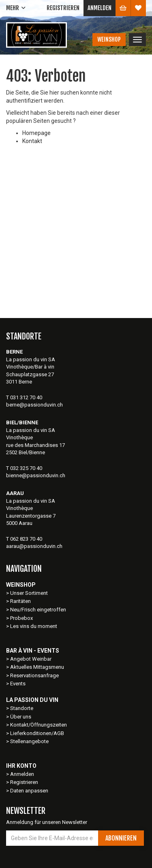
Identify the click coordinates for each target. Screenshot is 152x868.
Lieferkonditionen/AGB (37, 733)
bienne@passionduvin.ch (36, 475)
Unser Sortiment (30, 593)
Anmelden (100, 8)
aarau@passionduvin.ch (34, 546)
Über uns (21, 717)
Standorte (22, 708)
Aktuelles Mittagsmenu (37, 667)
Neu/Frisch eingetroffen (38, 610)
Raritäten (20, 601)
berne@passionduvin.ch (34, 405)
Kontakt (32, 141)
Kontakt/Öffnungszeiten (39, 725)
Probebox (21, 618)
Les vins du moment (34, 626)
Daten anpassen (29, 791)
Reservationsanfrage (34, 675)
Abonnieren (121, 838)
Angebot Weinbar (31, 659)
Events (18, 684)
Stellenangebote (29, 741)
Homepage (36, 133)
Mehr (13, 8)
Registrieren (63, 8)
